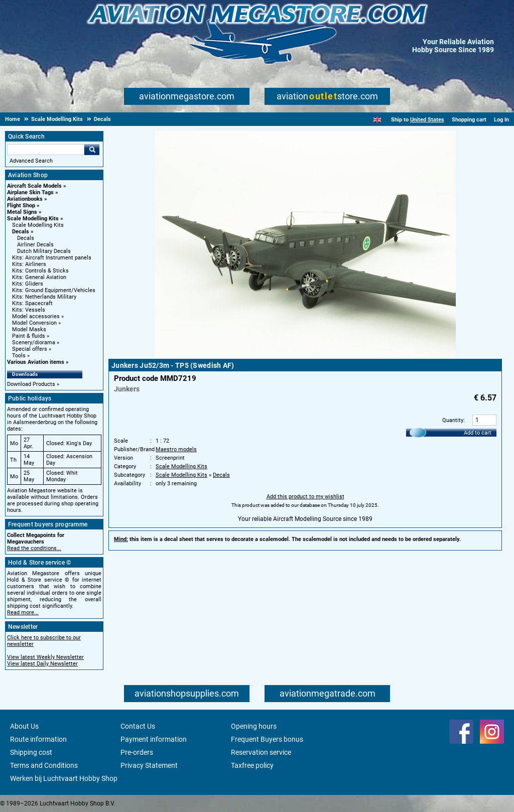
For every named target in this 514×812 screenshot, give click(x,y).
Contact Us (138, 726)
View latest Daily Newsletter (42, 664)
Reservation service (261, 752)
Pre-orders (137, 752)
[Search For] (46, 150)
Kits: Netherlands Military (44, 297)
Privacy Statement (149, 765)
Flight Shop (21, 206)
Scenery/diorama (34, 343)
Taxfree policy (252, 765)
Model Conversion (34, 323)
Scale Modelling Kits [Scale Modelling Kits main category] (38, 225)
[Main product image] (305, 355)
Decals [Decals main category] (26, 238)
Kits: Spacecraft (32, 303)
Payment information (154, 739)
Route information (38, 739)
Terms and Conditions (44, 765)
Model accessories (36, 316)
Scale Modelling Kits (33, 219)
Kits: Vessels (29, 310)
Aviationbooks (25, 199)
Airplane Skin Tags (30, 192)
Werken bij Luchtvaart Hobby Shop (64, 778)
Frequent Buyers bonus (267, 739)
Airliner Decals (35, 245)
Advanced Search (31, 161)
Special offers (30, 349)
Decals (21, 232)
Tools (19, 356)
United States (427, 120)
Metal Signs (22, 212)
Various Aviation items (36, 362)
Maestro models (176, 449)
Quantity (453, 420)
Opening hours (254, 726)
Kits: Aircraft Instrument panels (52, 258)
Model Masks (29, 329)
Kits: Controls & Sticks (40, 271)
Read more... (23, 613)
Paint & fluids (29, 336)
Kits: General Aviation (39, 277)
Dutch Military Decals (44, 251)
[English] (377, 120)
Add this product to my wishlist (305, 497)
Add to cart (478, 433)
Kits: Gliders (28, 284)
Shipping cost (31, 752)
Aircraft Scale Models (34, 186)
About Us (24, 726)
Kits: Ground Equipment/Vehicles (54, 290)
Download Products (31, 384)
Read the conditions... (34, 548)
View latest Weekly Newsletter (45, 657)
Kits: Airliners (29, 264)
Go (92, 150)
